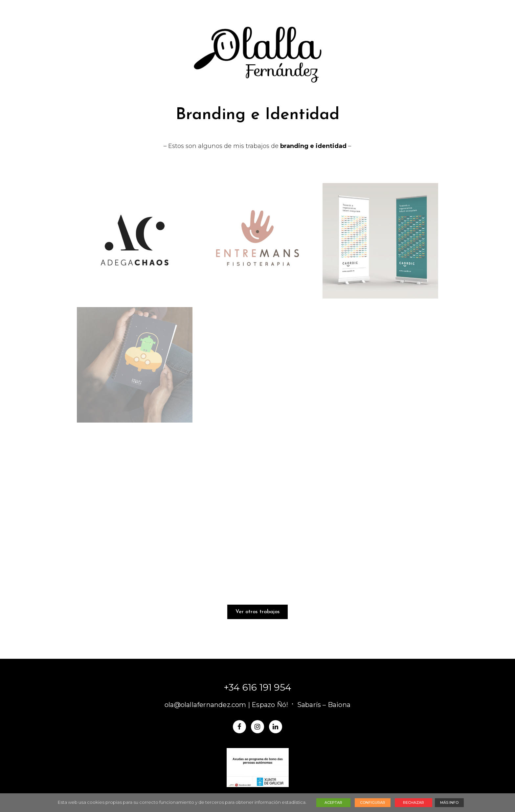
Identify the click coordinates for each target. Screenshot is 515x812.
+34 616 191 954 (257, 687)
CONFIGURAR (373, 802)
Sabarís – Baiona (324, 705)
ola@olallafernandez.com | (208, 705)
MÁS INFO (449, 802)
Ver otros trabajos (258, 612)
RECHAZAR (414, 802)
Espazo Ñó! (270, 705)
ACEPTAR (333, 802)
